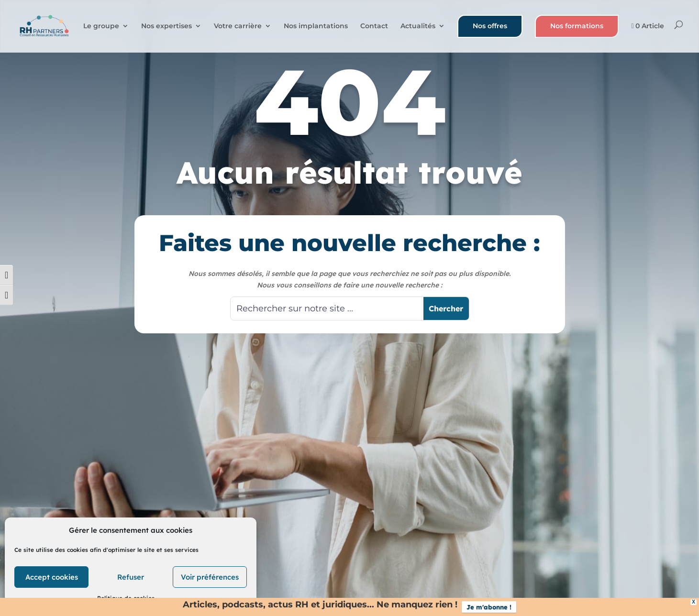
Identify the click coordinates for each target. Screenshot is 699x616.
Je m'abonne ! (489, 607)
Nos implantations (316, 26)
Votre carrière (238, 26)
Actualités (418, 26)
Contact (374, 26)
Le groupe (101, 26)
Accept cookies (52, 577)
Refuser (131, 577)
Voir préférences (210, 577)
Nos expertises (166, 26)
